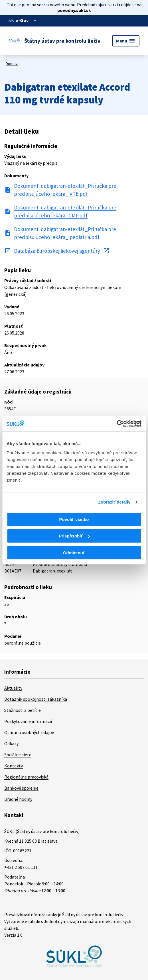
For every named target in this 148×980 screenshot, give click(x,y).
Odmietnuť (74, 553)
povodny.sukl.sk (74, 10)
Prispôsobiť (74, 536)
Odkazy (11, 743)
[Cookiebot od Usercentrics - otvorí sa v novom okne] (116, 424)
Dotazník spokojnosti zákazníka (36, 699)
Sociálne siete (18, 755)
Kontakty (14, 766)
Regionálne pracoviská (26, 777)
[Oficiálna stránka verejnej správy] (27, 20)
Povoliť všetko (74, 519)
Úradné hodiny (18, 799)
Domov (12, 64)
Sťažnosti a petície (23, 710)
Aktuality (13, 688)
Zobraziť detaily (114, 502)
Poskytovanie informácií (28, 721)
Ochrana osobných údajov (29, 732)
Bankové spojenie (21, 788)
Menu (126, 41)
